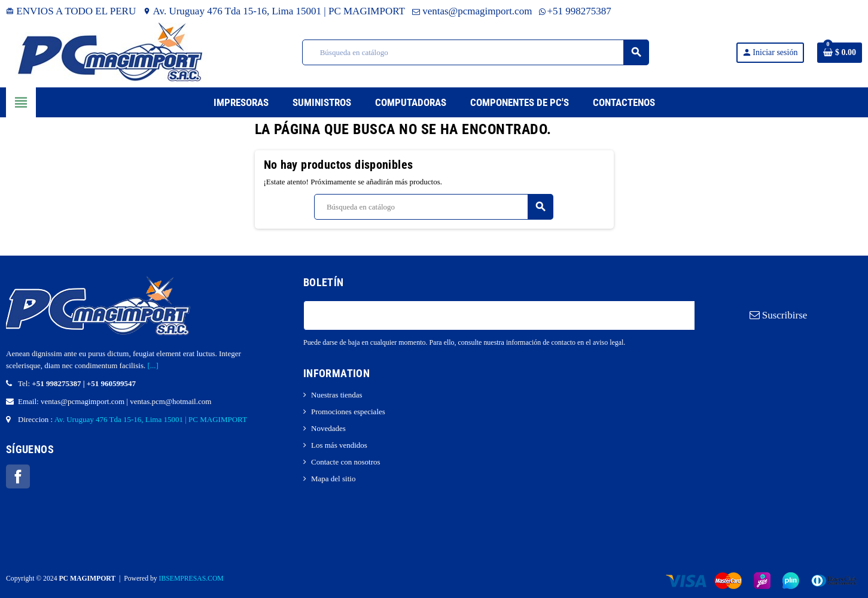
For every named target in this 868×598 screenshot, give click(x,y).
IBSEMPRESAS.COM (191, 579)
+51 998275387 (575, 11)
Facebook (18, 476)
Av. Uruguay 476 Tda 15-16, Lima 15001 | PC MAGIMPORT (274, 11)
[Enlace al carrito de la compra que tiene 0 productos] (840, 53)
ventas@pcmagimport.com (472, 11)
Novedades (328, 428)
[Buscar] (475, 52)
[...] (153, 365)
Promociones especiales (348, 412)
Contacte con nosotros (346, 462)
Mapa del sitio (333, 479)
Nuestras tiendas (337, 395)
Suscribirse (779, 315)
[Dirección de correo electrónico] (499, 315)
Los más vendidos (339, 445)
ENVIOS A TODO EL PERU (71, 11)
